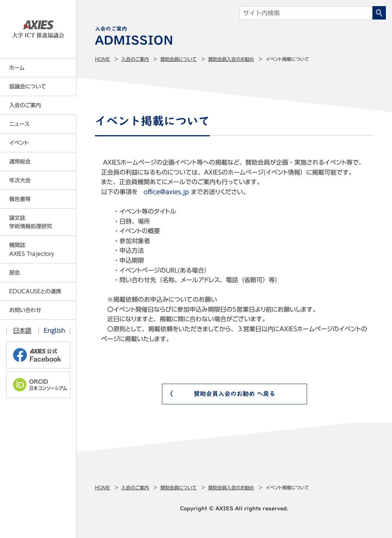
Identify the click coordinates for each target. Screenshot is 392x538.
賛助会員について (179, 59)
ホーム (17, 68)
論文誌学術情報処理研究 (31, 222)
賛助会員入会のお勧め (231, 59)
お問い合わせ (25, 310)
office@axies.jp (166, 192)
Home (102, 59)
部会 (15, 273)
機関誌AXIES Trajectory (32, 249)
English (54, 330)
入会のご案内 (135, 59)
